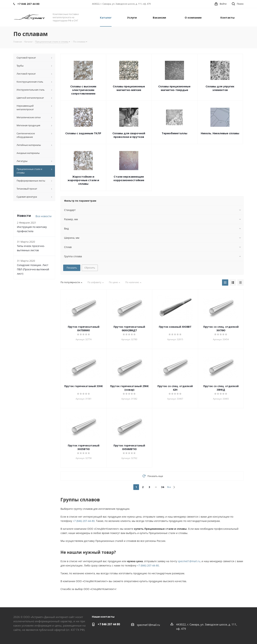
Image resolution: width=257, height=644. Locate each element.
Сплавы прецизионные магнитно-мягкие (129, 88)
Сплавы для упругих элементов (220, 88)
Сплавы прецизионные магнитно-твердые (174, 88)
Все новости (44, 216)
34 (163, 487)
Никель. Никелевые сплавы (220, 133)
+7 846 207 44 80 (109, 624)
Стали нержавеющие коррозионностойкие (129, 178)
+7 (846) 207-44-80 (84, 521)
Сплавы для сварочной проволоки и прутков (129, 135)
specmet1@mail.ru (189, 561)
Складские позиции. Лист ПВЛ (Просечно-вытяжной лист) (33, 269)
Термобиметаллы (174, 133)
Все (169, 487)
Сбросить (90, 268)
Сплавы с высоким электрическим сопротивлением (83, 90)
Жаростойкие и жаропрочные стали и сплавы (83, 180)
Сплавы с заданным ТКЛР (83, 133)
